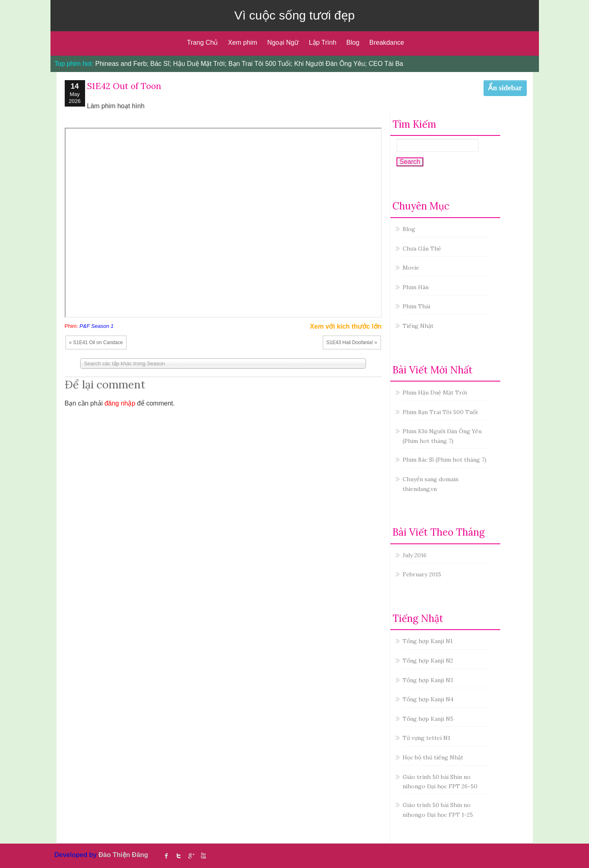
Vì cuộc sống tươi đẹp (294, 15)
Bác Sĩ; (161, 64)
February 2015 (422, 574)
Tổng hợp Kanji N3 (428, 680)
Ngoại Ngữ (283, 43)
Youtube (203, 856)
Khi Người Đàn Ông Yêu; (331, 64)
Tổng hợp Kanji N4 (428, 699)
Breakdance (386, 43)
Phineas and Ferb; (122, 64)
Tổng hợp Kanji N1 (428, 641)
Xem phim (243, 43)
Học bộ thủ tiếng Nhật (433, 757)
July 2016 (415, 555)
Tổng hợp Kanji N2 (428, 661)
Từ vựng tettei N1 (426, 738)
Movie (411, 268)
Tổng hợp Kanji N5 (428, 719)
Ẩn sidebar (505, 88)
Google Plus (191, 856)
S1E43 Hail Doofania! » (352, 342)
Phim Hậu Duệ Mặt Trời (435, 393)
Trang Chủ (202, 43)
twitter (179, 856)
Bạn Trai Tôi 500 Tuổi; (260, 64)
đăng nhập (120, 403)
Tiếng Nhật (418, 326)
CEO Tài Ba (386, 64)
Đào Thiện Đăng (123, 855)
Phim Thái (416, 306)
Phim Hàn (416, 287)
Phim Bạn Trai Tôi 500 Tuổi (440, 412)
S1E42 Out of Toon (124, 86)
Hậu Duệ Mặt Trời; (200, 64)
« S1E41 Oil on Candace (96, 342)
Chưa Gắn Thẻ (422, 249)
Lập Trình (323, 43)
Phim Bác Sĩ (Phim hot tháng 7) (444, 460)
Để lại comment (105, 384)
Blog (353, 43)
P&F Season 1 (96, 326)
